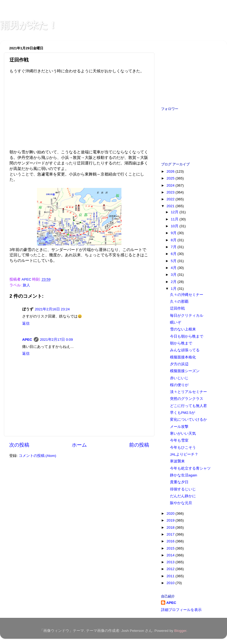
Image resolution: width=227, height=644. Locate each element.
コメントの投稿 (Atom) (37, 456)
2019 (171, 520)
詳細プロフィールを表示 (181, 610)
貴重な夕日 (179, 482)
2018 (171, 527)
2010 (171, 583)
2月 (174, 282)
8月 (174, 240)
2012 (171, 569)
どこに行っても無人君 (188, 406)
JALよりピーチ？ (184, 454)
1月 (174, 289)
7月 (174, 247)
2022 (171, 199)
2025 (171, 178)
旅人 (26, 285)
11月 (175, 219)
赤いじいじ (179, 378)
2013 (171, 562)
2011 (171, 576)
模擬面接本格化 (183, 357)
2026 (171, 171)
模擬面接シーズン (185, 371)
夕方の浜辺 (179, 364)
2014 (171, 555)
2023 (171, 192)
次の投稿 (19, 445)
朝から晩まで (181, 343)
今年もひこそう (183, 448)
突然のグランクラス (187, 399)
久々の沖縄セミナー (187, 295)
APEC (27, 340)
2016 (171, 541)
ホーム (79, 445)
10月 (175, 226)
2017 (171, 534)
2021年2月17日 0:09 (57, 340)
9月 (174, 233)
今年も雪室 (179, 440)
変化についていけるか (188, 420)
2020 (171, 513)
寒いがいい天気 (183, 434)
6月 (174, 254)
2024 (171, 185)
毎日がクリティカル (187, 316)
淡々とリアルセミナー (188, 392)
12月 (175, 212)
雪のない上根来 (183, 329)
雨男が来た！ (29, 25)
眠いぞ (176, 322)
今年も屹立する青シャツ (190, 468)
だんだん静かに (183, 496)
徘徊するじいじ (183, 489)
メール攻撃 (179, 427)
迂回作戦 (177, 308)
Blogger (180, 631)
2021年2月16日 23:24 (52, 309)
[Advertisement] (187, 71)
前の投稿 (139, 445)
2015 (171, 548)
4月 (174, 268)
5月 (174, 261)
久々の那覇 (179, 302)
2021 (171, 206)
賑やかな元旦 (181, 503)
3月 (174, 275)
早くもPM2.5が (183, 413)
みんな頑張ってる (185, 350)
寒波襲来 (177, 461)
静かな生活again (184, 475)
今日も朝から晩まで (187, 336)
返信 (26, 323)
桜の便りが (179, 385)
